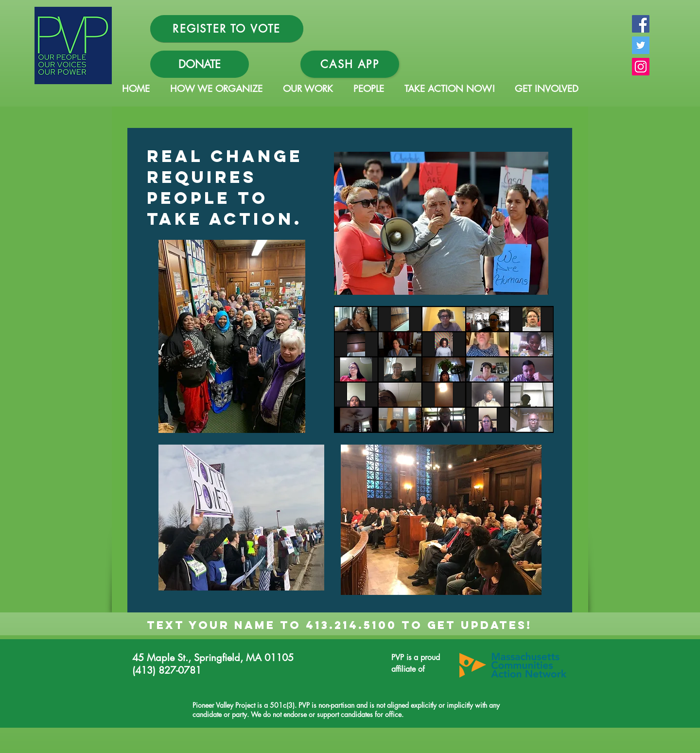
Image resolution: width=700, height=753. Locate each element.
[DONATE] (200, 64)
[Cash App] (350, 64)
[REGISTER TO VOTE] (227, 29)
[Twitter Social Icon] (641, 45)
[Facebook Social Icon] (641, 24)
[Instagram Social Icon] (641, 67)
